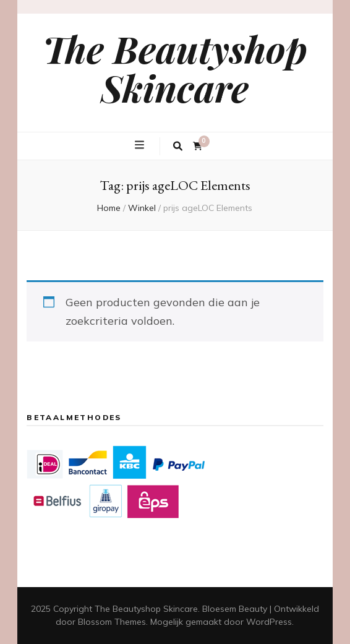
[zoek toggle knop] (178, 147)
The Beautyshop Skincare (175, 68)
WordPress (269, 622)
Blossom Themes (112, 622)
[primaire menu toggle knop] (141, 145)
